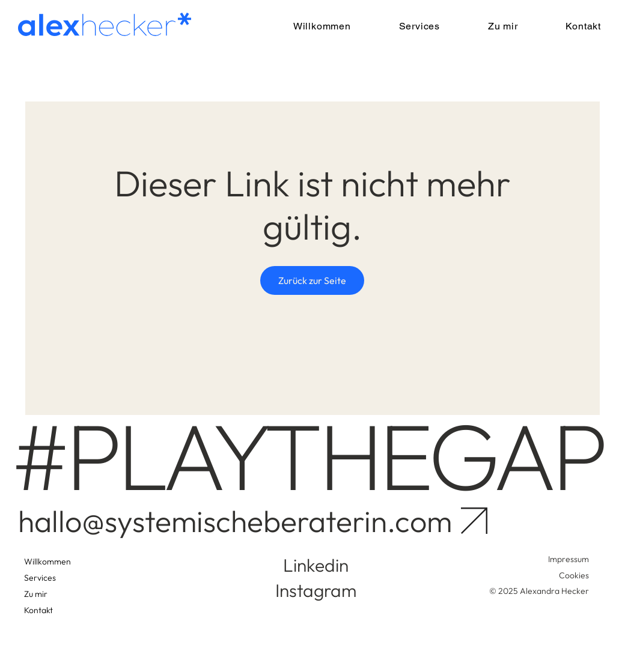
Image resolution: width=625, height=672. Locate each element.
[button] (404, 26)
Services (40, 578)
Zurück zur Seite (312, 280)
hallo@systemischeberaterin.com (235, 521)
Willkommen (47, 562)
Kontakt (38, 610)
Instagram (316, 590)
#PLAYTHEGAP (307, 456)
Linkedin (316, 565)
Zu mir (36, 594)
